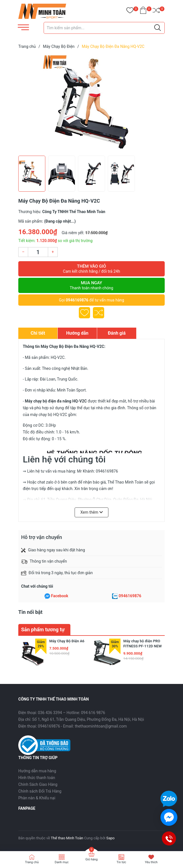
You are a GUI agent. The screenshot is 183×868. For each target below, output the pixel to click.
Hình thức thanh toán (37, 778)
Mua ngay (91, 285)
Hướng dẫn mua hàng (37, 771)
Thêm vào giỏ (91, 269)
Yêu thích (151, 862)
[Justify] (158, 28)
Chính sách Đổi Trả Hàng (40, 791)
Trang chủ (32, 862)
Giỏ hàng (91, 859)
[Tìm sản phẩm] (104, 28)
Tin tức (121, 862)
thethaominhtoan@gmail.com (101, 726)
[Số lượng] (38, 252)
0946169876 (77, 300)
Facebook (60, 596)
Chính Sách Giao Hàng (38, 784)
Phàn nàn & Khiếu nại (37, 798)
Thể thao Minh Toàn (67, 838)
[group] (91, 104)
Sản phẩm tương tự (43, 629)
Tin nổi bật (30, 612)
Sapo (110, 838)
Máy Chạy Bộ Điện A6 (67, 641)
